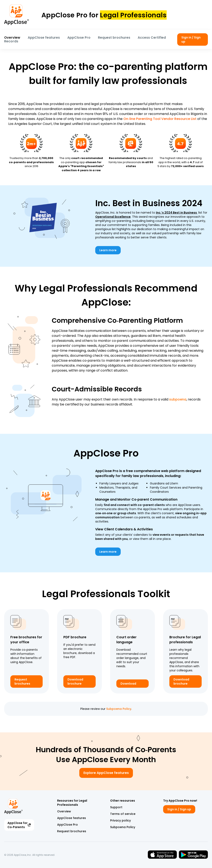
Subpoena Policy (119, 709)
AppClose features (44, 38)
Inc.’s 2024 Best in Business (177, 213)
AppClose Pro (79, 38)
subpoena (178, 399)
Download (128, 684)
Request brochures (114, 38)
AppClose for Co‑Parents (19, 825)
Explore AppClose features (106, 773)
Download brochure (75, 681)
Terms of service (123, 814)
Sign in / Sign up (191, 39)
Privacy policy (120, 820)
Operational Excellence (113, 217)
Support (116, 807)
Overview (12, 38)
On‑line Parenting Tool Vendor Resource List (160, 119)
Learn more (108, 250)
